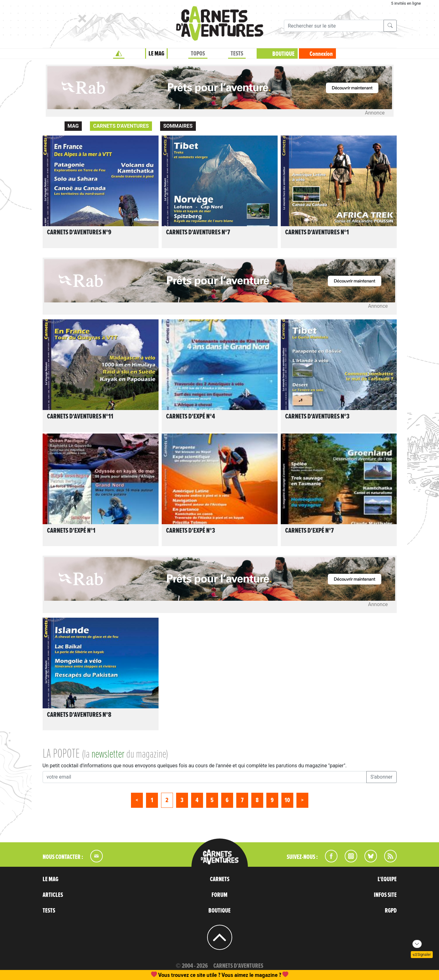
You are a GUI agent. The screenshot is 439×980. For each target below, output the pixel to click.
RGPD (391, 911)
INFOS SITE (385, 895)
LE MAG (156, 54)
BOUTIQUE (283, 54)
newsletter (108, 754)
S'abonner (381, 777)
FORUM (219, 895)
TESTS (237, 54)
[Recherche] (334, 26)
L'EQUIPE (387, 879)
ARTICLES (53, 895)
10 (287, 800)
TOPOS (198, 54)
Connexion (321, 54)
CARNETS (220, 879)
